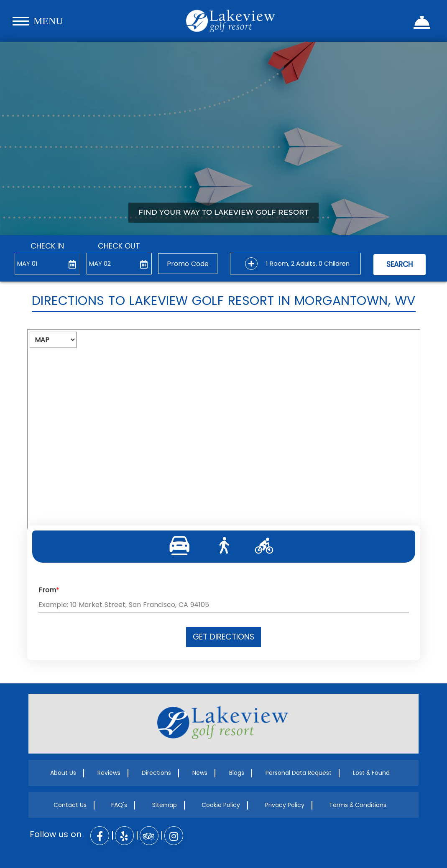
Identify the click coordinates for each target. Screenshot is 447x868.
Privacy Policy (285, 805)
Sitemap (165, 805)
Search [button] (400, 264)
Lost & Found (371, 773)
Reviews (109, 773)
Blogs (237, 773)
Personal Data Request (299, 773)
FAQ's (119, 805)
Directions (156, 773)
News (200, 773)
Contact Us (70, 805)
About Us (63, 773)
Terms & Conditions (358, 805)
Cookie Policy (221, 805)
